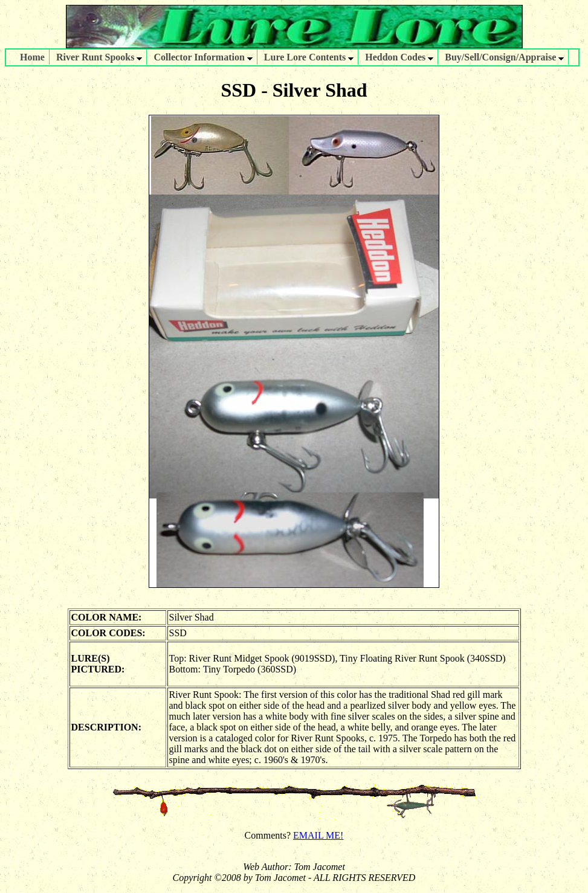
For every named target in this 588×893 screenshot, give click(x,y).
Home (32, 57)
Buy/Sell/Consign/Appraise (504, 57)
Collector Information (203, 57)
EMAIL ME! (318, 835)
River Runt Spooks (99, 57)
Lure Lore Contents (309, 57)
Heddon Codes (399, 57)
